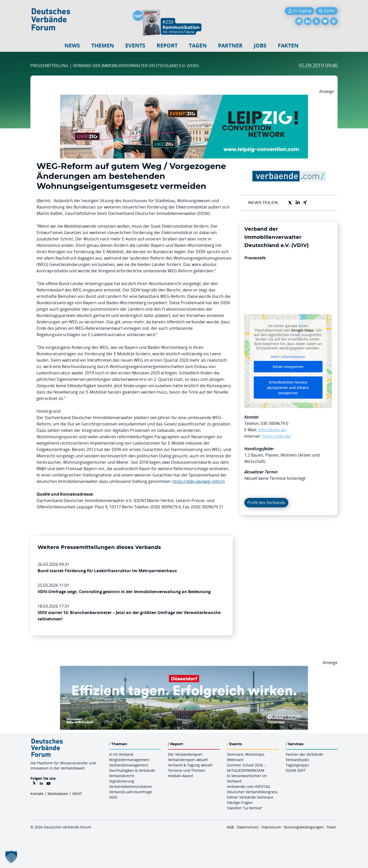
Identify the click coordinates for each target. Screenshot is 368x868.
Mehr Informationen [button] (288, 357)
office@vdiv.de (272, 430)
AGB (230, 827)
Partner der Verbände (304, 754)
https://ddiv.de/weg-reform (199, 481)
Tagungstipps (297, 765)
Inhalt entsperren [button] (288, 367)
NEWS (72, 46)
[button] (11, 857)
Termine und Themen (187, 770)
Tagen (198, 46)
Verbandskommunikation (131, 786)
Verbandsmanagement (129, 765)
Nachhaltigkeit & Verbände (132, 770)
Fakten (288, 46)
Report (167, 46)
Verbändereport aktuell (188, 760)
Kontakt (37, 794)
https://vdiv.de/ (277, 436)
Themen (103, 46)
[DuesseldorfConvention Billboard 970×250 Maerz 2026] (184, 669)
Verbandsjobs (297, 760)
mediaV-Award (180, 776)
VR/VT (77, 794)
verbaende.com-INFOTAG (249, 786)
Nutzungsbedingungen (304, 827)
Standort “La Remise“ (245, 808)
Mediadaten (58, 794)
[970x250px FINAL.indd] (184, 98)
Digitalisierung (122, 781)
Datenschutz (248, 827)
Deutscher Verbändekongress (252, 792)
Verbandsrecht (122, 776)
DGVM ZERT (296, 770)
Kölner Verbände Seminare (250, 797)
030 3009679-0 (274, 423)
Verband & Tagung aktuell (190, 765)
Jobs (260, 46)
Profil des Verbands (266, 503)
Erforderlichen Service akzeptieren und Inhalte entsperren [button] (288, 388)
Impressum (271, 827)
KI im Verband (121, 754)
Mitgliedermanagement (129, 760)
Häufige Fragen (240, 803)
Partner (230, 46)
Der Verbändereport (185, 754)
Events (135, 46)
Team (331, 827)
